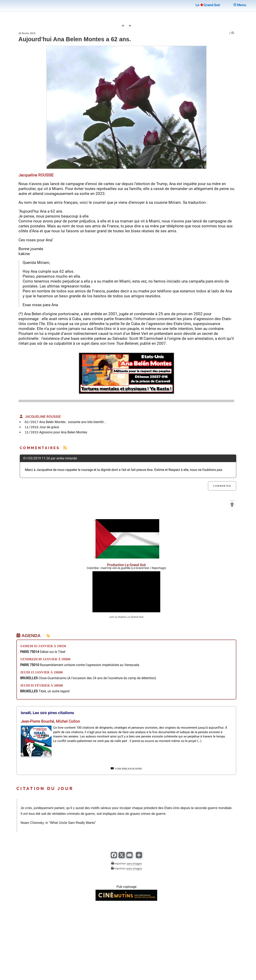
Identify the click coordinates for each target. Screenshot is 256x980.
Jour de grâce (49, 427)
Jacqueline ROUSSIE (40, 417)
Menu (240, 5)
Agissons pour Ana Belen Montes (63, 432)
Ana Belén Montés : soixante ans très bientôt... (73, 422)
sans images (134, 863)
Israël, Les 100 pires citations (47, 713)
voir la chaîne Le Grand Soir (126, 617)
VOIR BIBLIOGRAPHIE (126, 769)
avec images (134, 868)
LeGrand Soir (208, 5)
